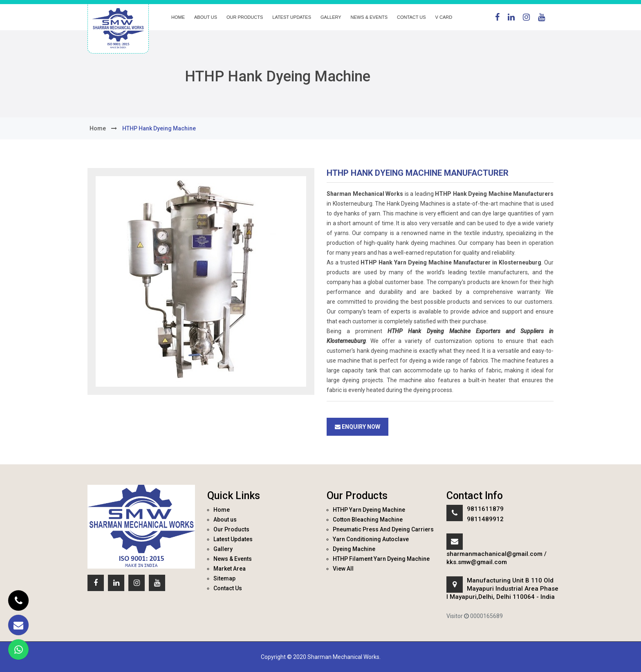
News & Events (369, 17)
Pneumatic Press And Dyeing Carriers (383, 529)
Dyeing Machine (354, 549)
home (98, 128)
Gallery (331, 17)
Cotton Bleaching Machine (368, 520)
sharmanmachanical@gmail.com (494, 554)
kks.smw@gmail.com (477, 562)
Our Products (245, 17)
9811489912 (485, 519)
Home (178, 17)
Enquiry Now (357, 427)
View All (343, 569)
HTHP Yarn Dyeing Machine (369, 510)
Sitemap (224, 578)
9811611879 (485, 509)
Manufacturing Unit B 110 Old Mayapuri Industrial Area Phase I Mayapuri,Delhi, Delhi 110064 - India (502, 589)
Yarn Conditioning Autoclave (371, 539)
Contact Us (411, 17)
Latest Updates (292, 17)
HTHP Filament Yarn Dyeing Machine (381, 559)
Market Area (230, 569)
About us (206, 17)
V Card (444, 17)
